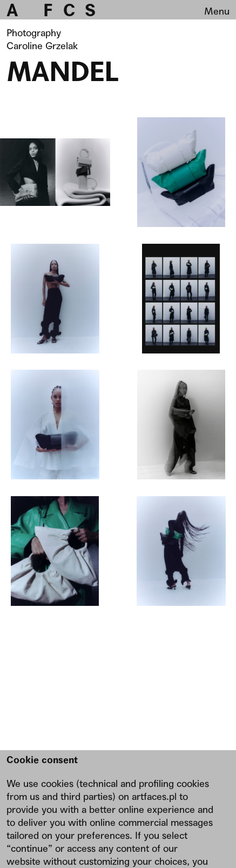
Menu (217, 11)
